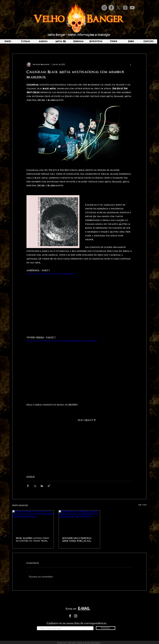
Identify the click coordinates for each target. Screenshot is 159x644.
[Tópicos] (125, 8)
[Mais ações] (131, 65)
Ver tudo (142, 505)
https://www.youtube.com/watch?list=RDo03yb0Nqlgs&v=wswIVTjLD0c (62, 341)
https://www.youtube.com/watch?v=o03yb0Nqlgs (50, 274)
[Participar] (106, 628)
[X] (118, 8)
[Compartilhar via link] (49, 486)
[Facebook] (111, 8)
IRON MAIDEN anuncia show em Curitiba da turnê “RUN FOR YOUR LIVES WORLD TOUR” (32, 540)
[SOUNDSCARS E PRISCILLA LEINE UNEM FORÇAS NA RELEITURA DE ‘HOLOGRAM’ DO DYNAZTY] (79, 522)
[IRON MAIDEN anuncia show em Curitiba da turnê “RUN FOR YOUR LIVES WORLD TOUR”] (33, 522)
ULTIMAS (30, 477)
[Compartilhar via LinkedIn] (42, 486)
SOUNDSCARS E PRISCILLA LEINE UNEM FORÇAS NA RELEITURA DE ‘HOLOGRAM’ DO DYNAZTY (79, 540)
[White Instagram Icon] (76, 616)
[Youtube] (132, 8)
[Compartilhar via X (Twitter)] (35, 486)
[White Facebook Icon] (70, 616)
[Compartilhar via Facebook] (28, 486)
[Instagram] (104, 8)
